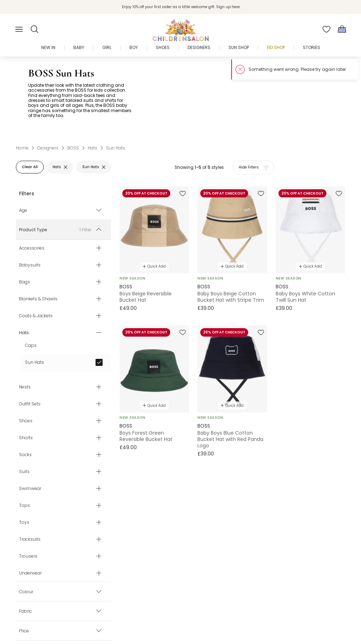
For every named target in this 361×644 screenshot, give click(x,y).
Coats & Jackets (36, 315)
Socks (25, 454)
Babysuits (30, 265)
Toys (24, 522)
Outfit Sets (30, 404)
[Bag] (342, 29)
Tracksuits (30, 539)
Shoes (26, 421)
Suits (24, 471)
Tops (25, 505)
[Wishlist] (326, 29)
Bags (25, 282)
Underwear (30, 573)
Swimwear (30, 488)
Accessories (32, 248)
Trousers (28, 556)
